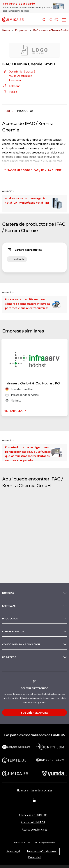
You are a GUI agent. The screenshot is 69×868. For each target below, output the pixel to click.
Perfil (8, 111)
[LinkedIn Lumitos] (35, 800)
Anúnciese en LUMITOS (33, 815)
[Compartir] (50, 20)
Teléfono (11, 86)
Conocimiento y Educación (21, 644)
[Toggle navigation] (64, 20)
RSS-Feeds (9, 657)
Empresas (9, 606)
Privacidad (35, 857)
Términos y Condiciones (42, 851)
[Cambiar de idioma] (56, 20)
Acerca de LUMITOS (33, 822)
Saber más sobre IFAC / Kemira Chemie (32, 170)
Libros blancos (13, 631)
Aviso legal (13, 851)
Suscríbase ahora (34, 713)
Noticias (8, 593)
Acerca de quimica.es (35, 829)
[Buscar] (44, 20)
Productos (25, 111)
